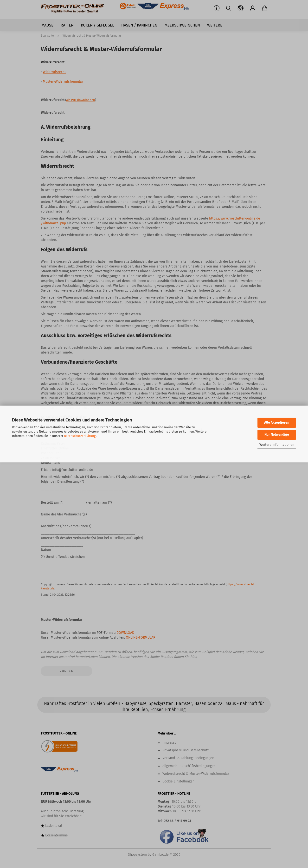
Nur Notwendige (277, 435)
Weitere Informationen (277, 445)
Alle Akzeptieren (277, 423)
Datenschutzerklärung (80, 436)
